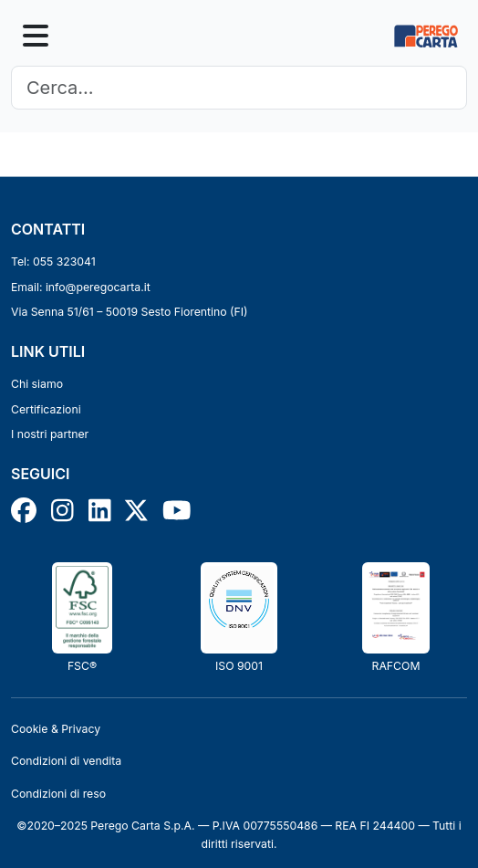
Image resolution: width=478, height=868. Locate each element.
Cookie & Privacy (56, 729)
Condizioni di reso (58, 794)
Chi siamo (37, 384)
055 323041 (64, 261)
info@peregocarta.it (98, 287)
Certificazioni (46, 409)
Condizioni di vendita (66, 761)
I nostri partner (50, 434)
